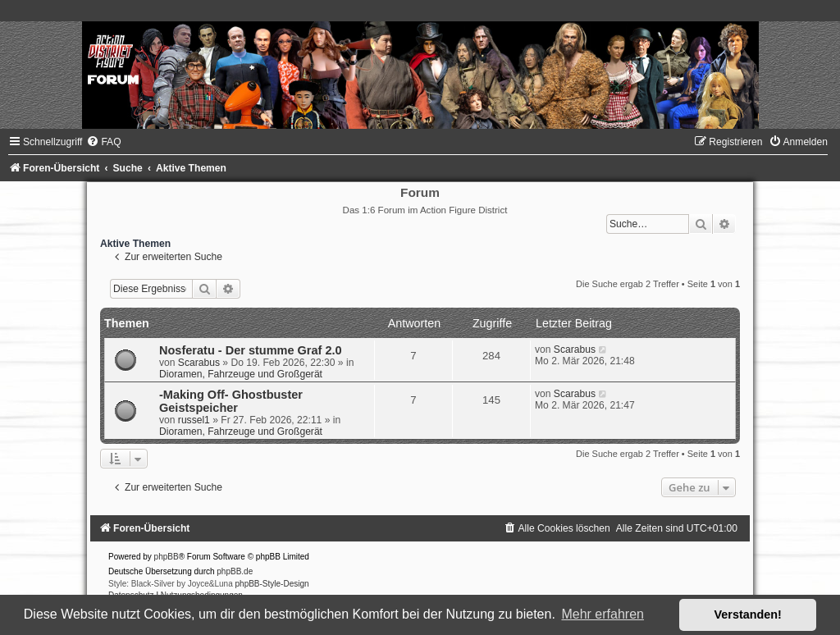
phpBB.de (235, 571)
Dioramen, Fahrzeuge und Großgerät (241, 374)
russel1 (194, 420)
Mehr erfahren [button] (603, 614)
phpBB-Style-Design (272, 584)
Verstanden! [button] (748, 614)
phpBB (167, 557)
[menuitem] (103, 142)
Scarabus (199, 363)
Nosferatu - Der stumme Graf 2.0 (251, 350)
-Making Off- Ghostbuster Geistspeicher (231, 401)
